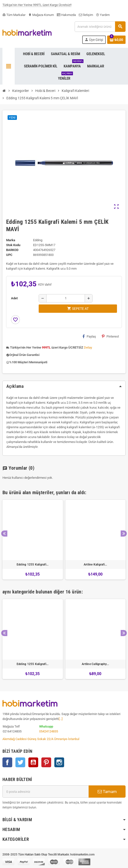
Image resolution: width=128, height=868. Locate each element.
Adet (14, 298)
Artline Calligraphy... (95, 664)
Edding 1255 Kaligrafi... (33, 565)
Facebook (7, 762)
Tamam (107, 792)
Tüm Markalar (14, 15)
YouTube (33, 762)
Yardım (103, 15)
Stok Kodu (13, 245)
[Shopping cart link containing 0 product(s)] (116, 40)
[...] (61, 719)
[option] (33, 540)
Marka (11, 240)
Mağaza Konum (41, 15)
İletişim (86, 15)
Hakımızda (66, 15)
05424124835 (49, 731)
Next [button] (124, 534)
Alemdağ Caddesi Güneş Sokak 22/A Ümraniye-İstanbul (41, 739)
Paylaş (89, 336)
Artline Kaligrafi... (95, 565)
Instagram (59, 762)
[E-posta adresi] (46, 792)
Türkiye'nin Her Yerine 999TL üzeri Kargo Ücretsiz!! (37, 6)
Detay (88, 347)
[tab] (64, 386)
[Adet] (66, 298)
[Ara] (100, 27)
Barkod (12, 250)
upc (9, 255)
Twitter (20, 762)
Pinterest (110, 336)
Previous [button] (4, 534)
